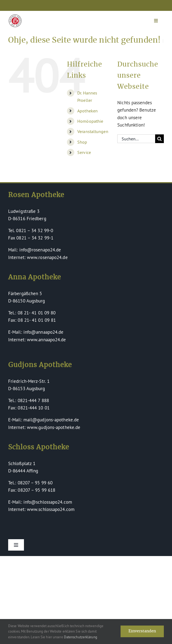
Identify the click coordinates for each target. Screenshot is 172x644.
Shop (82, 142)
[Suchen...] (136, 139)
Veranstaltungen (93, 131)
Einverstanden (142, 631)
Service (84, 152)
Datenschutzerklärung (81, 637)
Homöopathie (90, 121)
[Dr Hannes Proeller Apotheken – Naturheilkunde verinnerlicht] (15, 17)
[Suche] (159, 139)
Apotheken (87, 111)
